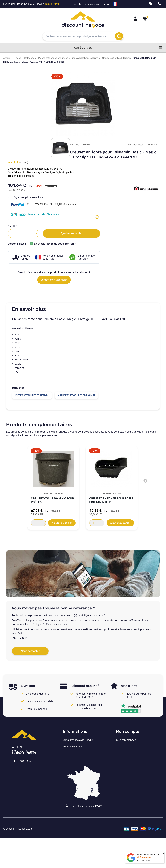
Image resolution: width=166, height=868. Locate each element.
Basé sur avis (144, 861)
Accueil (7, 58)
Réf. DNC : (75, 145)
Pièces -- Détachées (25, 58)
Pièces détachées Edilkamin (85, 58)
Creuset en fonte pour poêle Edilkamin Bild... (111, 500)
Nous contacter (30, 651)
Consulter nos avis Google (78, 740)
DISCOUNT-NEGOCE (148, 855)
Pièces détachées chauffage (53, 58)
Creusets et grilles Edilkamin (117, 58)
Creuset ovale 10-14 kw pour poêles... (52, 500)
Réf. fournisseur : (137, 145)
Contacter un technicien (54, 280)
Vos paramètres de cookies (78, 767)
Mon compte (128, 731)
